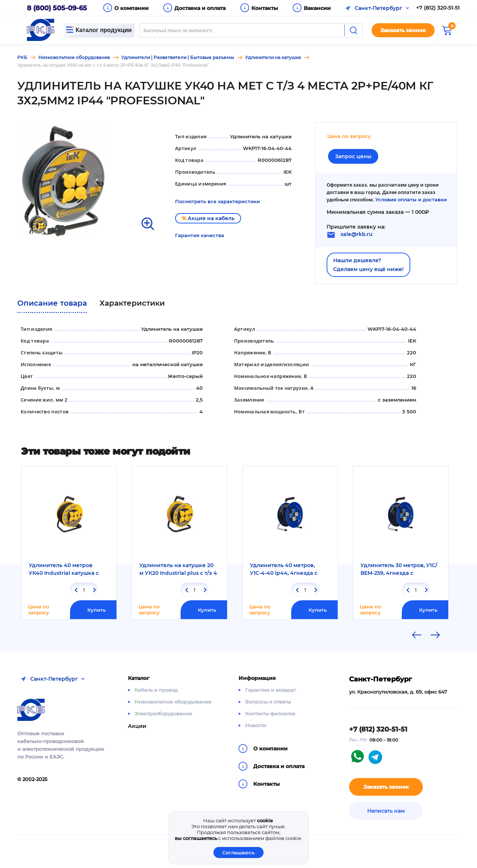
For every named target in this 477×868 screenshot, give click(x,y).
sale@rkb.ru (357, 234)
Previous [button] (417, 635)
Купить (97, 610)
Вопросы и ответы (268, 702)
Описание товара (52, 303)
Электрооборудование (163, 714)
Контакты (265, 8)
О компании (131, 8)
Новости (256, 725)
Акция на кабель (208, 218)
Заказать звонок (403, 30)
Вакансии (317, 8)
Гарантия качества (200, 235)
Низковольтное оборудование (173, 702)
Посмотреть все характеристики (217, 201)
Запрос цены (353, 156)
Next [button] (435, 635)
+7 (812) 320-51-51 (438, 8)
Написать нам (386, 811)
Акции (137, 726)
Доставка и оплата (200, 8)
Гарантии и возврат (270, 690)
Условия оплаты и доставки (411, 199)
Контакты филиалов (270, 714)
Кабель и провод (156, 690)
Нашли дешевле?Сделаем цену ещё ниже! (368, 265)
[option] (88, 181)
